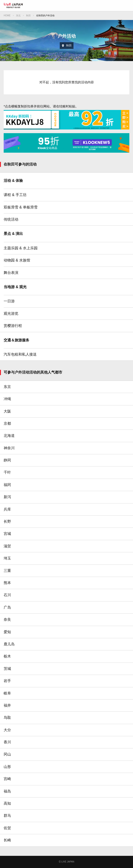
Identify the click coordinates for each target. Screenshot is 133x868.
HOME (7, 15)
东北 (18, 15)
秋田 (28, 15)
